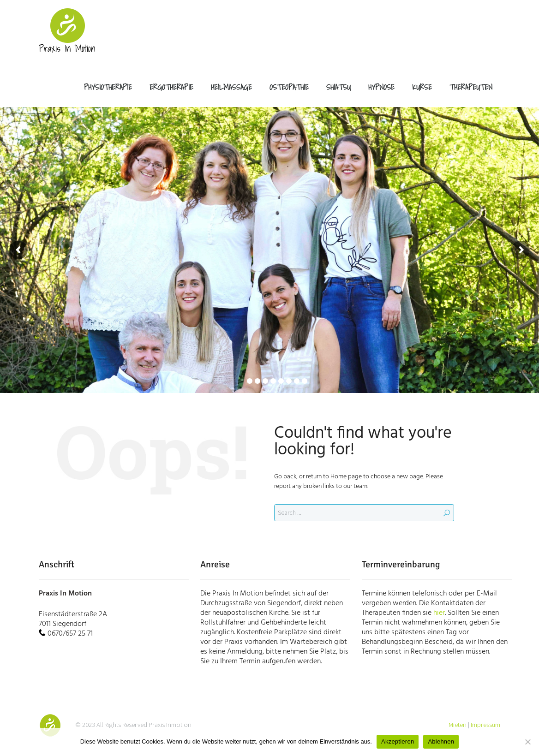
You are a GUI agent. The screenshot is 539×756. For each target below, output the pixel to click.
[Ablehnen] (527, 742)
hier (439, 613)
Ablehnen (441, 741)
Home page (346, 477)
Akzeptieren (398, 741)
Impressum (485, 725)
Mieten (458, 725)
